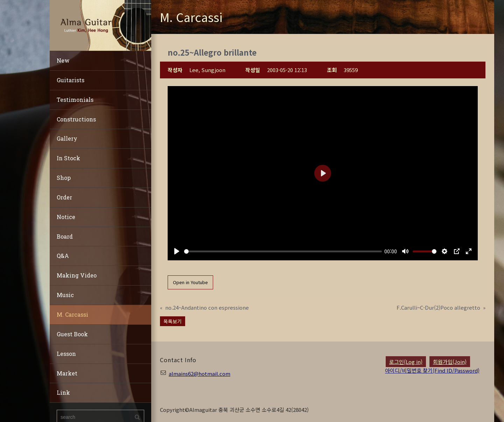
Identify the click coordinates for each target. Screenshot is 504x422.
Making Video (77, 275)
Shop (64, 178)
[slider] (283, 251)
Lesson (66, 354)
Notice (66, 217)
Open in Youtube (190, 282)
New (63, 60)
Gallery (67, 138)
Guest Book (72, 334)
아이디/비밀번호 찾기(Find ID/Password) (432, 370)
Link (63, 392)
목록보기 (173, 321)
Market (67, 373)
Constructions (76, 119)
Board (65, 236)
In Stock (68, 158)
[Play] (177, 251)
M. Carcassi (72, 314)
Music (65, 295)
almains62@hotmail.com (199, 374)
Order (64, 197)
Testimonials (75, 100)
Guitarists (71, 80)
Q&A (63, 256)
